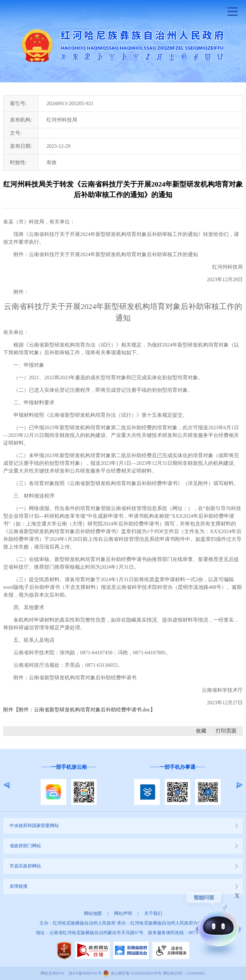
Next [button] (239, 785)
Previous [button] (7, 785)
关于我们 (153, 913)
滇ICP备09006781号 (85, 973)
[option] (69, 785)
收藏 (201, 731)
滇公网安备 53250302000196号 (136, 973)
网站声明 (123, 913)
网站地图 (93, 913)
